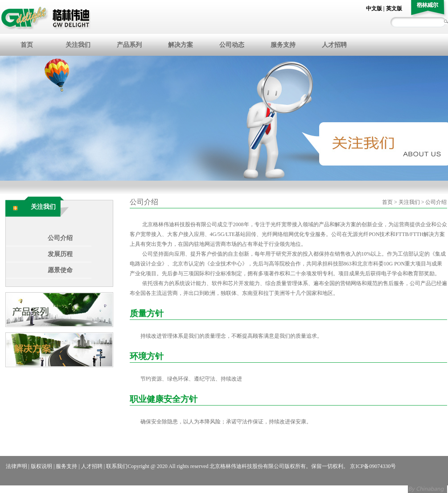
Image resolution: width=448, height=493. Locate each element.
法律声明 (16, 466)
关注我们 (78, 45)
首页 (27, 45)
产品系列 (129, 45)
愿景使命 (60, 270)
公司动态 (232, 45)
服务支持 (283, 45)
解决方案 (181, 45)
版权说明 (41, 466)
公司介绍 (60, 238)
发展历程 (60, 254)
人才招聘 (334, 45)
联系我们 (117, 466)
